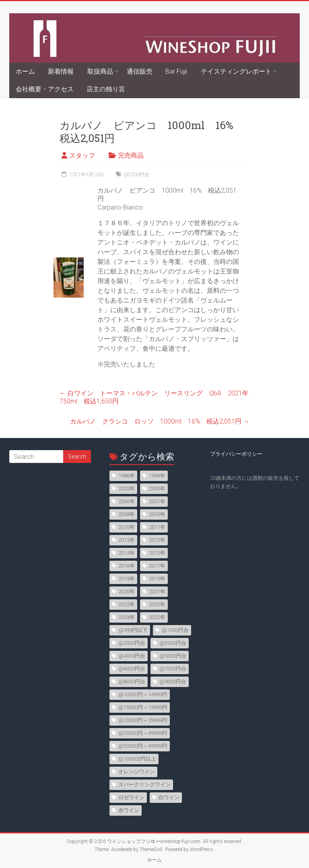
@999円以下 (133, 630)
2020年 (127, 591)
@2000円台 (136, 175)
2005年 (157, 489)
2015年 (157, 553)
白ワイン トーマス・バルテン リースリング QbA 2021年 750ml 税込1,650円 (157, 397)
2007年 (157, 501)
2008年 (127, 514)
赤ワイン (129, 810)
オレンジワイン (137, 772)
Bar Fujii (176, 71)
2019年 (157, 579)
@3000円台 (173, 643)
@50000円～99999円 (143, 746)
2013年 (157, 540)
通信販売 (140, 71)
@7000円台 (173, 669)
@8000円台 (132, 682)
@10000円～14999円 (143, 694)
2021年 (157, 591)
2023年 (157, 604)
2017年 (157, 566)
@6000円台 (132, 669)
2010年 (127, 527)
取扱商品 (100, 71)
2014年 (127, 553)
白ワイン (169, 797)
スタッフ (82, 155)
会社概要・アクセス (45, 89)
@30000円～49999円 (143, 733)
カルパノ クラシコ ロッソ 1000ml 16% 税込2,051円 (160, 421)
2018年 (127, 579)
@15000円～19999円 (143, 707)
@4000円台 (132, 656)
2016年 (127, 566)
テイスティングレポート (236, 71)
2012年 (127, 540)
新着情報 (61, 71)
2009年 (157, 514)
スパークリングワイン (144, 785)
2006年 (127, 501)
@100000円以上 (137, 759)
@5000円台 (173, 656)
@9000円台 (173, 682)
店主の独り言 (106, 89)
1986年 (127, 476)
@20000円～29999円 (143, 720)
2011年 (157, 527)
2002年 (127, 489)
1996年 (157, 476)
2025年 (157, 617)
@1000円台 (175, 630)
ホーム (25, 71)
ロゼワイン (131, 797)
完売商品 (131, 155)
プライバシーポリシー (236, 454)
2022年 (127, 604)
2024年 (127, 617)
